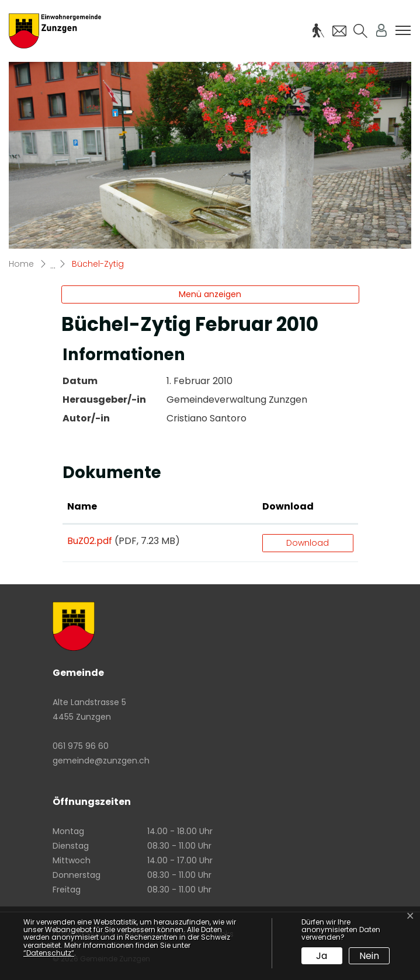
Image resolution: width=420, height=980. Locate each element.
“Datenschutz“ (49, 953)
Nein (369, 956)
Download (308, 543)
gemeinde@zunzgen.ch (101, 761)
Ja (322, 956)
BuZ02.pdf (90, 541)
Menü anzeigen (210, 294)
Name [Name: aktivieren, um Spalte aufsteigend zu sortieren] (82, 506)
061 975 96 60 (81, 746)
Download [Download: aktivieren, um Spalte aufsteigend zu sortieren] (288, 506)
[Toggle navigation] (403, 30)
